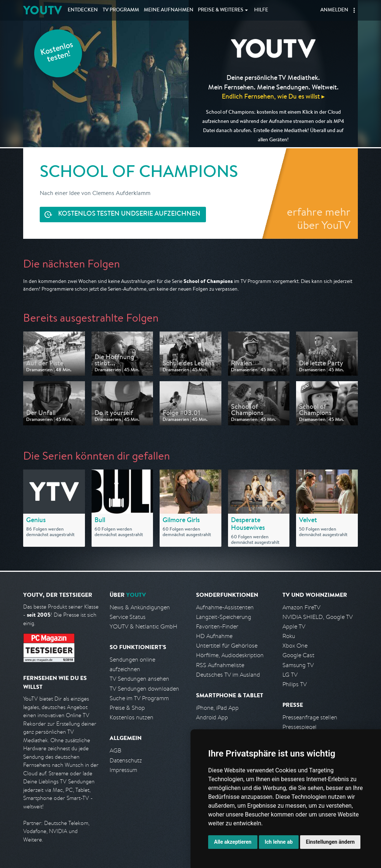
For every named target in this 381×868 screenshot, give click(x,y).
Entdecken (83, 10)
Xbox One (295, 646)
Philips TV (295, 684)
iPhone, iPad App (217, 708)
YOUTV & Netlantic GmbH (143, 626)
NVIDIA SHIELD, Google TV (318, 617)
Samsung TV (298, 665)
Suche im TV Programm (139, 698)
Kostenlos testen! (57, 53)
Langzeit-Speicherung (224, 617)
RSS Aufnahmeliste (220, 665)
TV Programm (121, 10)
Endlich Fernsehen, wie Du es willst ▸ (273, 96)
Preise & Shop (127, 708)
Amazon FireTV (301, 607)
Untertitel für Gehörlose (227, 646)
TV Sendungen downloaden (144, 689)
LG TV (290, 675)
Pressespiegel (300, 727)
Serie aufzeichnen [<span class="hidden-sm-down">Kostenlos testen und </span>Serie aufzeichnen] (129, 214)
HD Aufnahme (214, 636)
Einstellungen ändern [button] (330, 842)
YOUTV (42, 10)
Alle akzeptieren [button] (233, 842)
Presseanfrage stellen (310, 717)
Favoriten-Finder (217, 626)
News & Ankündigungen (140, 607)
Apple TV (294, 626)
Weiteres (221, 10)
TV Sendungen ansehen (139, 679)
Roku (289, 636)
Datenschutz (126, 760)
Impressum (123, 770)
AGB (115, 750)
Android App (212, 717)
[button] (354, 10)
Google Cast (298, 655)
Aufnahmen (169, 10)
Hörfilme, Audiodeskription (230, 655)
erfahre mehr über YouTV (319, 218)
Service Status (128, 617)
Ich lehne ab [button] (279, 842)
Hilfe (261, 10)
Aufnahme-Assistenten (225, 607)
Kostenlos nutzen (131, 717)
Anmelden (334, 10)
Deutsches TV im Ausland (228, 675)
